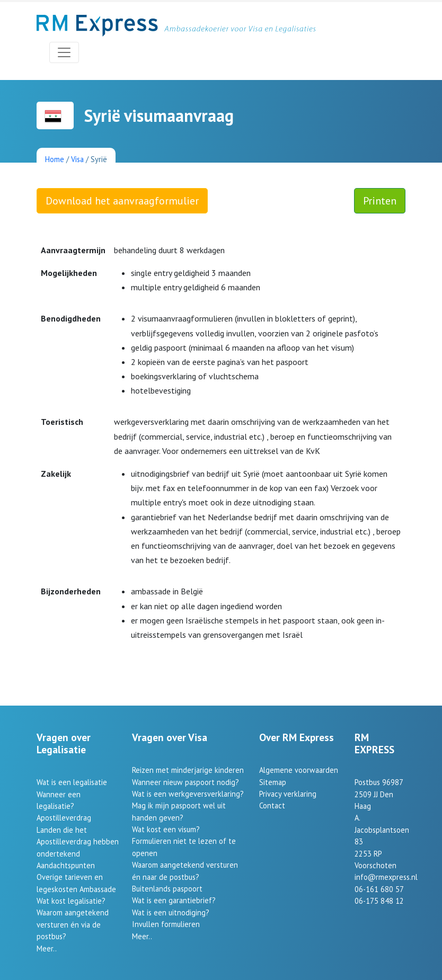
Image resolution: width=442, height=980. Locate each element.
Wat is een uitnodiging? (171, 912)
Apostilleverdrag (64, 818)
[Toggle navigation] (64, 52)
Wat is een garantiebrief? (174, 900)
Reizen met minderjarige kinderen (188, 770)
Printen (380, 201)
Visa (77, 159)
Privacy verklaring (288, 794)
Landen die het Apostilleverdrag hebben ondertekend (78, 842)
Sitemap (273, 782)
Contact (272, 805)
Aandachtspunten (66, 865)
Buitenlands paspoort (167, 889)
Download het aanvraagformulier (122, 201)
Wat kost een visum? (166, 829)
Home (55, 159)
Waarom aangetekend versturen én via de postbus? (73, 924)
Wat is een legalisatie (72, 782)
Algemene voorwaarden (299, 770)
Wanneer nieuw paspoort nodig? (185, 782)
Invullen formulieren (166, 924)
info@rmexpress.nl (386, 877)
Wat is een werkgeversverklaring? (188, 794)
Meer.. (47, 948)
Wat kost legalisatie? (71, 901)
